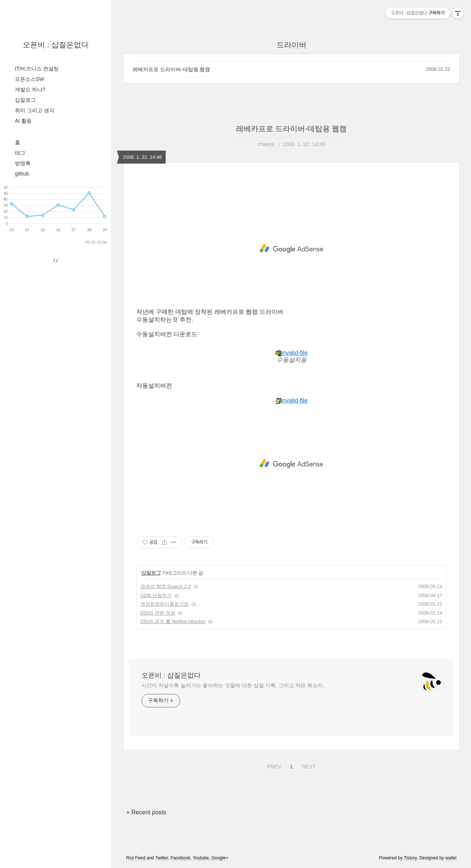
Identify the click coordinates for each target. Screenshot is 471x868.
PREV (273, 766)
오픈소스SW (30, 79)
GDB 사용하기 (156, 595)
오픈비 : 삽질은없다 (56, 45)
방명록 (23, 163)
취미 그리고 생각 (35, 110)
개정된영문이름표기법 (165, 604)
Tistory (410, 858)
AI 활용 (23, 121)
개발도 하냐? (30, 89)
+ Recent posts (146, 812)
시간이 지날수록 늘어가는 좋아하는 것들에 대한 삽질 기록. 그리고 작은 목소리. (233, 685)
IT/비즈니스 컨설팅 (37, 69)
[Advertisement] (291, 249)
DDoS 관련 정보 (158, 613)
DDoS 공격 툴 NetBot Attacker (173, 621)
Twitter (162, 858)
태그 (20, 153)
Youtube (201, 858)
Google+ (220, 858)
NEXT (308, 766)
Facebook (180, 858)
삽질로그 (25, 100)
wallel (451, 858)
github (22, 174)
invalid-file (291, 353)
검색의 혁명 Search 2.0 (166, 586)
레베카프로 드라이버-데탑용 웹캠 (171, 69)
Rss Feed (136, 858)
